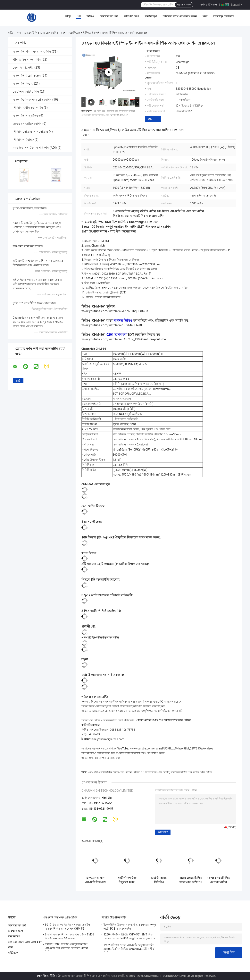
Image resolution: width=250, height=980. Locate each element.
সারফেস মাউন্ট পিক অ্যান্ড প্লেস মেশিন (191, 772)
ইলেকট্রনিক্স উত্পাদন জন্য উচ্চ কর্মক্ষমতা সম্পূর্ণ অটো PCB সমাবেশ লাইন (130, 927)
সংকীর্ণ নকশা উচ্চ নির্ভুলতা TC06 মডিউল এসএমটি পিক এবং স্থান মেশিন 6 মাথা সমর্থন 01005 (127, 880)
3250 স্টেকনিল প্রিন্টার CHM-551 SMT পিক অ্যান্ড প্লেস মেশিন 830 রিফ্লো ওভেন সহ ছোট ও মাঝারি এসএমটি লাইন (129, 937)
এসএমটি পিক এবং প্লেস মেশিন (41, 33)
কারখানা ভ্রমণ (131, 16)
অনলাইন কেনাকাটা (224, 16)
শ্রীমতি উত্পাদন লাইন (27, 59)
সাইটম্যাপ (13, 953)
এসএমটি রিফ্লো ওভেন (27, 76)
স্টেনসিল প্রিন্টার (23, 68)
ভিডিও (90, 16)
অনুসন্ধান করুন (184, 5)
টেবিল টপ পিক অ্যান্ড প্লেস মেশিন (151, 772)
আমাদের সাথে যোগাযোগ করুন (180, 16)
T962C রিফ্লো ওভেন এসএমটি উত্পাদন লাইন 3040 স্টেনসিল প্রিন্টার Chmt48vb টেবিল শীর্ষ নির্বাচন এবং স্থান (129, 948)
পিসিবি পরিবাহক (23, 140)
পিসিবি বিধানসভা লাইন (28, 108)
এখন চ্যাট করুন (208, 4)
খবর (205, 16)
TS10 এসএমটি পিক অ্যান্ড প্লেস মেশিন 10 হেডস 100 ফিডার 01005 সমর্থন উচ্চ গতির (191, 880)
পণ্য (79, 16)
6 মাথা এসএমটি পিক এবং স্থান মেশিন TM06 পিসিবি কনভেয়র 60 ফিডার (218, 880)
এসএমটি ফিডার (23, 84)
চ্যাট (150, 119)
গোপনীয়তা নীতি (46, 976)
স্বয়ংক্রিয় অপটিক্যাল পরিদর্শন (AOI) (35, 148)
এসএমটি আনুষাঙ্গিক (26, 116)
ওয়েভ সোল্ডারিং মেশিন (27, 124)
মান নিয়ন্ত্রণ (151, 16)
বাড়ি (68, 16)
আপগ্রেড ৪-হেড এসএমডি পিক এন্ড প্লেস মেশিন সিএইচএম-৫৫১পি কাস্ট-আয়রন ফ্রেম (95, 880)
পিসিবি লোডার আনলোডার (30, 132)
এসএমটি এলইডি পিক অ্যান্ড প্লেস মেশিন (110, 772)
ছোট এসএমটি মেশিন (26, 92)
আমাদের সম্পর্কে (109, 16)
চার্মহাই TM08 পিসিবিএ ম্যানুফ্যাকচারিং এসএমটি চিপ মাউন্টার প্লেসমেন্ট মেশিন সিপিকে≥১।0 (159, 880)
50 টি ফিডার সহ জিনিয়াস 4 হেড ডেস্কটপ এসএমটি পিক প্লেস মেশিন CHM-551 (68, 927)
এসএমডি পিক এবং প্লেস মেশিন (32, 100)
